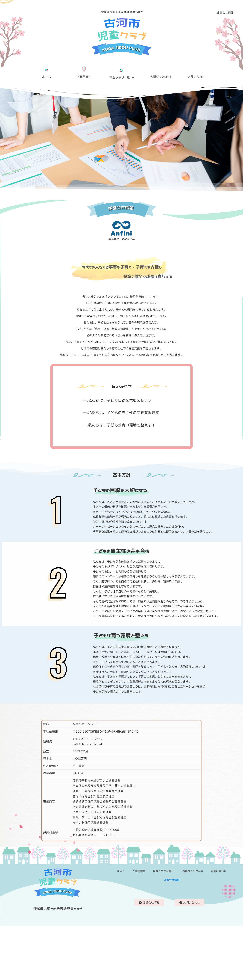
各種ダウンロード (193, 871)
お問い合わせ (219, 871)
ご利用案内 (139, 871)
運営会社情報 (172, 880)
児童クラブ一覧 (121, 78)
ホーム (121, 871)
